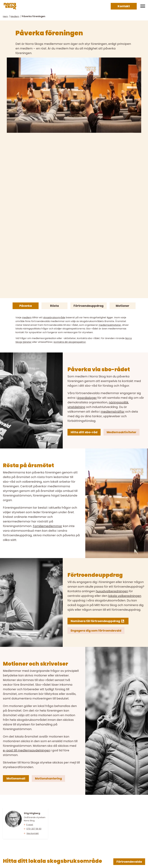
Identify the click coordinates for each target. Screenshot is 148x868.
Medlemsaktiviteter (121, 432)
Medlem (15, 16)
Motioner (122, 306)
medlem (27, 318)
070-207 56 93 (34, 829)
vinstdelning (76, 407)
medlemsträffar (113, 412)
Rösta (54, 306)
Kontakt (124, 6)
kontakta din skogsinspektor (70, 342)
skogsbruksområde (54, 318)
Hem (5, 16)
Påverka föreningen (34, 16)
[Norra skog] (10, 6)
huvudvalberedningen (112, 591)
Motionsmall (16, 778)
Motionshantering (48, 778)
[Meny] (143, 6)
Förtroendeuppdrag (89, 306)
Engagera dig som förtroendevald (96, 631)
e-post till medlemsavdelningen (27, 750)
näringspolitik (119, 402)
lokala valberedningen (125, 596)
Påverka (26, 306)
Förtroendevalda (129, 862)
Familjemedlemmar (47, 526)
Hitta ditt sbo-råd (84, 432)
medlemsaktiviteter (110, 325)
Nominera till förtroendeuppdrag (95, 621)
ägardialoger (87, 398)
